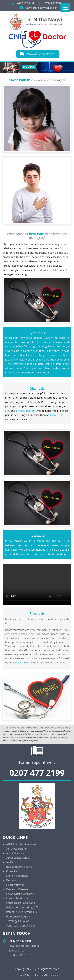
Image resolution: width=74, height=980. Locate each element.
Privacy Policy (23, 975)
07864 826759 (53, 3)
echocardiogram (26, 411)
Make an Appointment (41, 54)
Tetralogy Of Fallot (17, 921)
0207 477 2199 (26, 3)
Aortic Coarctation (17, 849)
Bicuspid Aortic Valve (19, 867)
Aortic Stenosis (15, 853)
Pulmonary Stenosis (18, 916)
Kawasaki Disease (17, 889)
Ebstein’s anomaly (17, 876)
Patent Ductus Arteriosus (21, 912)
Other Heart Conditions (20, 903)
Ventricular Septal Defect (21, 925)
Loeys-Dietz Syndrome (20, 894)
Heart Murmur (15, 885)
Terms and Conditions (46, 975)
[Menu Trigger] (65, 8)
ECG (8, 411)
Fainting (11, 880)
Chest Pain (13, 871)
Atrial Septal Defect (18, 858)
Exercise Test (58, 415)
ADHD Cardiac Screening (21, 844)
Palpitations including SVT (22, 907)
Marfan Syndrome (17, 898)
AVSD (10, 862)
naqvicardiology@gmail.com (41, 8)
